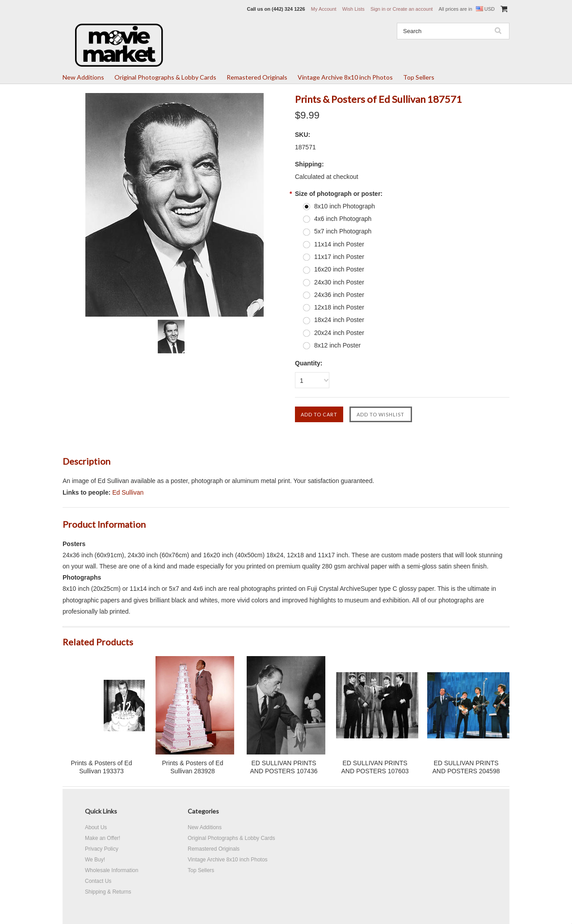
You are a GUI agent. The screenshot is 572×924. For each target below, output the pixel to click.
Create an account (412, 9)
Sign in (378, 9)
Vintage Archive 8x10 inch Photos (345, 77)
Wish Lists (353, 9)
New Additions (83, 77)
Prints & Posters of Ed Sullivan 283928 (193, 767)
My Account (324, 9)
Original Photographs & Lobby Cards (165, 77)
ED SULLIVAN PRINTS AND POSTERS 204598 (466, 767)
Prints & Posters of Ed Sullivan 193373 (102, 767)
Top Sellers (419, 77)
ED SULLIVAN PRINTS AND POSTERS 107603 (375, 767)
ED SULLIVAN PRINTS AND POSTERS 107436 (284, 767)
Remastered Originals (257, 77)
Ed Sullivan (128, 492)
